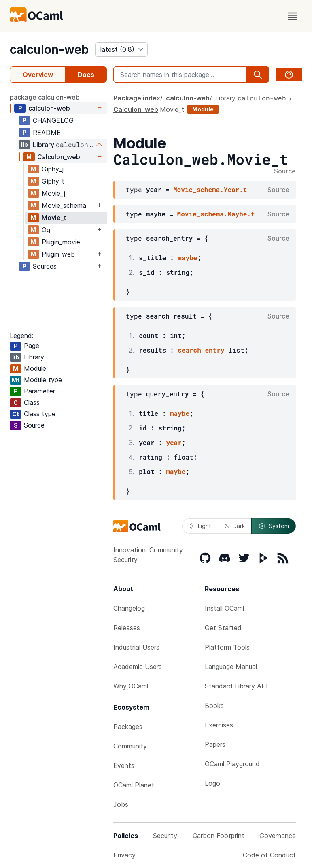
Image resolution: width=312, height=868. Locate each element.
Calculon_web (59, 157)
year (174, 442)
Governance (278, 836)
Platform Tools (227, 647)
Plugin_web (58, 254)
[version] (121, 49)
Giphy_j (53, 169)
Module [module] (203, 109)
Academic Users (138, 667)
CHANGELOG (53, 120)
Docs (86, 75)
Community (130, 746)
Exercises (219, 725)
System (274, 526)
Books (214, 706)
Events (124, 765)
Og (46, 230)
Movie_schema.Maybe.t (216, 214)
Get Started (223, 628)
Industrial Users (136, 647)
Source (285, 171)
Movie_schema (64, 205)
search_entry (201, 350)
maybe (187, 258)
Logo (212, 783)
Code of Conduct (269, 855)
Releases (127, 628)
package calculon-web (45, 97)
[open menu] (293, 16)
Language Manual (231, 667)
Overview (38, 75)
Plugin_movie (61, 242)
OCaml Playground (232, 764)
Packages (128, 727)
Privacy (124, 855)
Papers (215, 744)
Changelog (129, 608)
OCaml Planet (134, 785)
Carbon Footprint (219, 836)
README (47, 133)
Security (165, 836)
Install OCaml (224, 608)
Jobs (121, 804)
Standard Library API (236, 686)
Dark (235, 526)
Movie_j (53, 193)
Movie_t (54, 218)
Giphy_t (53, 181)
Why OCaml (131, 686)
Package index (137, 98)
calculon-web (49, 49)
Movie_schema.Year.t (210, 189)
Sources (45, 266)
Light (200, 526)
